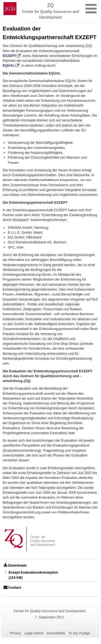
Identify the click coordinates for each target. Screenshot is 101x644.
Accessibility (56, 633)
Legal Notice (34, 633)
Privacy (16, 633)
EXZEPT (9, 56)
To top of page (79, 633)
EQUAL (9, 65)
